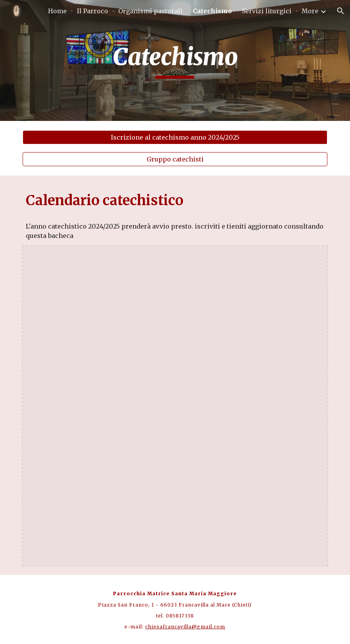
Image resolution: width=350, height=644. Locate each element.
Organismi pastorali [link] (150, 11)
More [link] (310, 11)
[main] (175, 60)
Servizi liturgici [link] (267, 11)
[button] (341, 11)
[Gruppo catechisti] (175, 159)
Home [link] (57, 11)
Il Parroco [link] (92, 11)
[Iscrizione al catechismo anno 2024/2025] (175, 137)
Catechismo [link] (212, 11)
